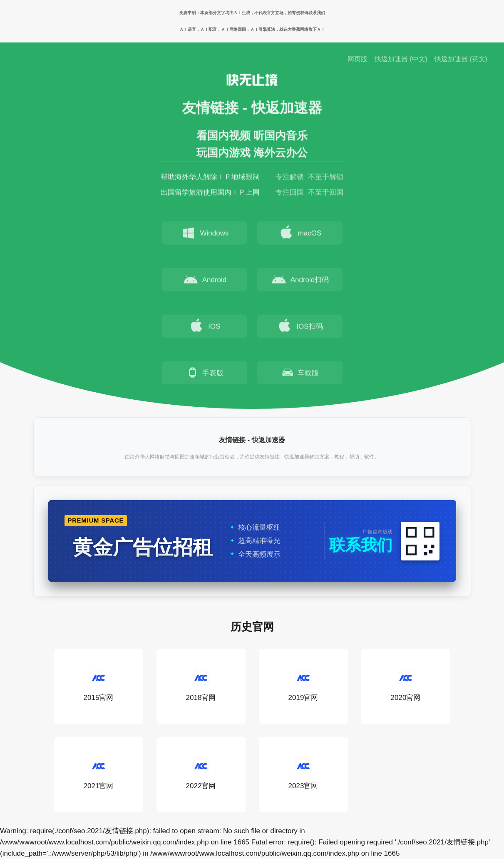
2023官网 (303, 774)
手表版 (205, 374)
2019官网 (303, 686)
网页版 (358, 59)
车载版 (300, 374)
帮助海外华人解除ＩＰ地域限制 (210, 178)
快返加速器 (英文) (461, 59)
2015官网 (99, 686)
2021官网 (99, 774)
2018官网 (201, 686)
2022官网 (201, 774)
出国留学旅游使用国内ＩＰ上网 (210, 194)
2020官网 (406, 686)
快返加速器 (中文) (401, 59)
